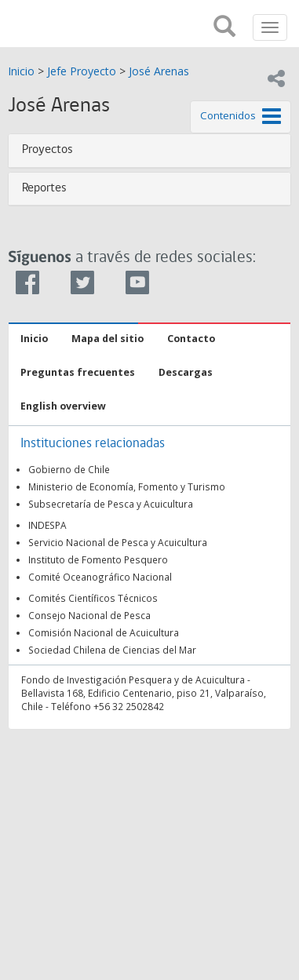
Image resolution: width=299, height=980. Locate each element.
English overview (63, 406)
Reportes (44, 188)
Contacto (191, 339)
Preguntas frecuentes (78, 372)
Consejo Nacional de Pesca (89, 615)
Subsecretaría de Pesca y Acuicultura (111, 504)
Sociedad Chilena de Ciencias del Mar (112, 650)
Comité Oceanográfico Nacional (100, 577)
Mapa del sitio (108, 339)
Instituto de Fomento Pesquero (98, 559)
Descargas (186, 372)
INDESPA (47, 525)
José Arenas (159, 71)
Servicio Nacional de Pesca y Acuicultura (118, 542)
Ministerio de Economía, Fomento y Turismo (127, 486)
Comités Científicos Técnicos (93, 598)
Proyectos (47, 150)
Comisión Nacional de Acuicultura (104, 632)
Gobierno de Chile (69, 469)
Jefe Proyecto (82, 71)
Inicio (21, 71)
